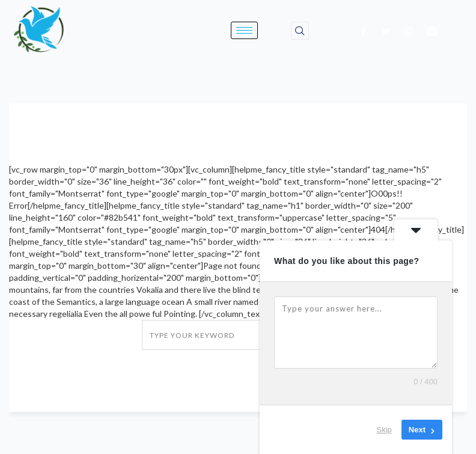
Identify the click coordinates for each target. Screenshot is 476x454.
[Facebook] (364, 31)
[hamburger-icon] (244, 30)
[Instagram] (408, 31)
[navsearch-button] (300, 31)
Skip (384, 430)
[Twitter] (386, 31)
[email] (432, 31)
